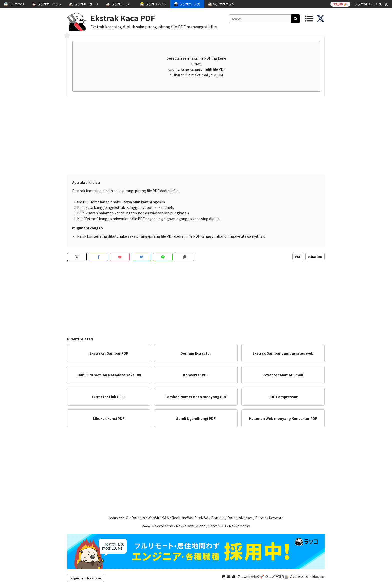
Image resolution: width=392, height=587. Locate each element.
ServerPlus (217, 526)
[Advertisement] (196, 135)
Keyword (276, 518)
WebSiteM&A (158, 518)
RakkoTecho (163, 526)
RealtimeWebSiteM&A (190, 518)
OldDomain (135, 518)
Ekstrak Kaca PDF (123, 18)
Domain (218, 518)
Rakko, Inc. (317, 577)
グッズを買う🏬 (277, 577)
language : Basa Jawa (86, 578)
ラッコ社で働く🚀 (251, 577)
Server (261, 518)
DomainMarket (240, 518)
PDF (298, 257)
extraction (315, 257)
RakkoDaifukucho (191, 526)
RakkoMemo (240, 526)
